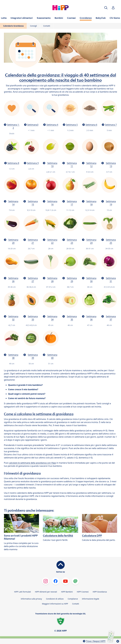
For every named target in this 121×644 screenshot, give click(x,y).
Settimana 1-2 (13, 126)
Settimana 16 (52, 203)
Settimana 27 (33, 280)
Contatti (47, 26)
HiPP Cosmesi (83, 592)
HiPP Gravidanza (100, 592)
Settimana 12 (91, 165)
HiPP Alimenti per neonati (46, 592)
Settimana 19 (111, 203)
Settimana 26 (13, 280)
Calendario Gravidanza (13, 26)
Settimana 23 (72, 241)
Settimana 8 (13, 163)
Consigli (33, 26)
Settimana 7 (111, 125)
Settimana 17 (72, 203)
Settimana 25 (111, 241)
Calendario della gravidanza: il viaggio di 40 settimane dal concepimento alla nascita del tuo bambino (60, 78)
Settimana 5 (72, 125)
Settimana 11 (72, 165)
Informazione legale (90, 599)
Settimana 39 (33, 356)
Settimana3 (33, 125)
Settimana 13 (111, 165)
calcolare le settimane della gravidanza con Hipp (32, 463)
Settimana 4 (52, 125)
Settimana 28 (52, 280)
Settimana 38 (13, 356)
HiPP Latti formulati (23, 592)
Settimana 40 (52, 356)
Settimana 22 (52, 241)
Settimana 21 (33, 241)
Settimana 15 (33, 203)
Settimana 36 (91, 318)
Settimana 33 (33, 318)
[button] (106, 8)
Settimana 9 (33, 163)
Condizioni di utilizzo (55, 599)
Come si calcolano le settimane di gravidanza (39, 414)
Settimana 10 (52, 165)
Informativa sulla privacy (31, 599)
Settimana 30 (91, 280)
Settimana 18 (91, 203)
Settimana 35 (72, 318)
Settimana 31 (111, 280)
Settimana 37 (111, 318)
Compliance (73, 599)
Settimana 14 (13, 203)
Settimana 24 (91, 241)
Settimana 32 (13, 318)
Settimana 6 (91, 125)
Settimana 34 (52, 318)
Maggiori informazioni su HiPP (55, 604)
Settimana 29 (72, 280)
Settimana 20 (13, 241)
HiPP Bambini (67, 592)
